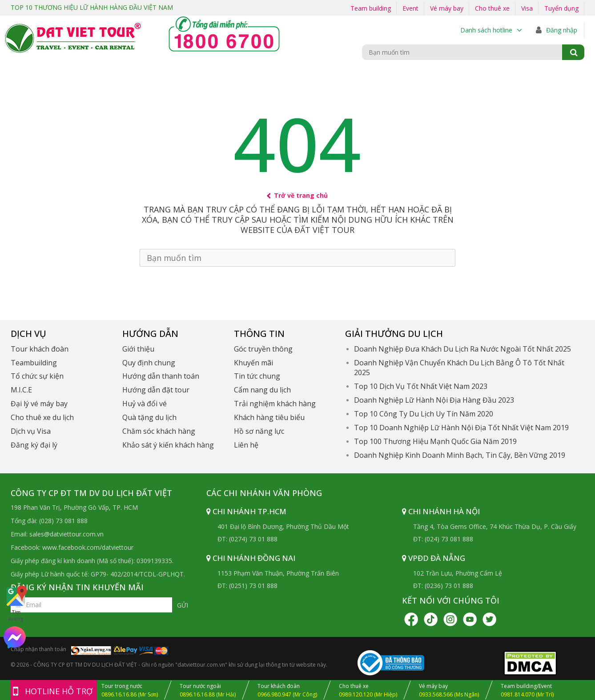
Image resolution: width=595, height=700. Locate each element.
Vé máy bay (447, 8)
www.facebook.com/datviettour (88, 547)
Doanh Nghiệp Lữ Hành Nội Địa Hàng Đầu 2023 (434, 400)
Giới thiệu (138, 349)
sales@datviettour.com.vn (66, 534)
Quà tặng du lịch (149, 417)
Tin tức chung (257, 376)
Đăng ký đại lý (34, 445)
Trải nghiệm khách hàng (275, 404)
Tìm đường (16, 603)
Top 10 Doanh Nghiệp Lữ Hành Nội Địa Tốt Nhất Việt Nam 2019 (461, 428)
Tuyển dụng (561, 8)
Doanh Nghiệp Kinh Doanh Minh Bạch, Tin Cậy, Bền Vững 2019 (460, 455)
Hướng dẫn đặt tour (156, 390)
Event (410, 8)
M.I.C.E (21, 390)
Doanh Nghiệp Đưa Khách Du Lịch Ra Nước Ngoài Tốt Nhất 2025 (462, 349)
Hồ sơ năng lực (259, 431)
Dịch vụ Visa (31, 431)
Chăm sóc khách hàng (159, 431)
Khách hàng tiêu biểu (269, 417)
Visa (527, 8)
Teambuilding (34, 363)
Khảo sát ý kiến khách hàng (168, 445)
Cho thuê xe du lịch (42, 417)
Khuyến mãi (253, 363)
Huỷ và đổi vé (145, 404)
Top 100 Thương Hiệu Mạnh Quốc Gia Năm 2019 (435, 441)
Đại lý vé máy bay (39, 404)
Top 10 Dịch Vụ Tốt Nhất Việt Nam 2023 (421, 386)
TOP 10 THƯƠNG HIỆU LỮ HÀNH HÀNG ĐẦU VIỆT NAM (92, 7)
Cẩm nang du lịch (262, 390)
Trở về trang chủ (298, 195)
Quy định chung (149, 363)
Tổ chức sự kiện (37, 376)
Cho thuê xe (492, 8)
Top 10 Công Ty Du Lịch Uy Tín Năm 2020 (424, 414)
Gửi (183, 605)
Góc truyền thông (263, 349)
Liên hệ (246, 445)
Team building (371, 8)
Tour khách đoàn (40, 349)
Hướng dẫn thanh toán (161, 376)
